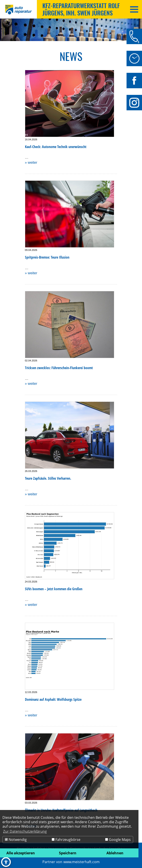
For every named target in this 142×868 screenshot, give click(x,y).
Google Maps (118, 840)
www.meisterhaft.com (81, 862)
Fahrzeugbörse (66, 840)
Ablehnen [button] (115, 853)
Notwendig (16, 840)
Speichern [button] (68, 853)
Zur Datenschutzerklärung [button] (25, 831)
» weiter (31, 163)
